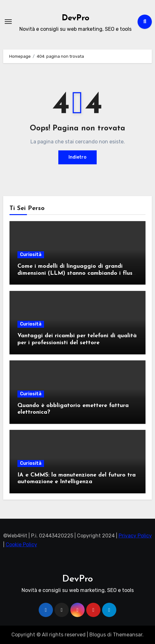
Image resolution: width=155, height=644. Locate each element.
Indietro (77, 157)
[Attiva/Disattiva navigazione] (8, 22)
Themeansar (128, 635)
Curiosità (31, 255)
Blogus (98, 635)
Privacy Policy (135, 536)
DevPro (76, 18)
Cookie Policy (21, 545)
